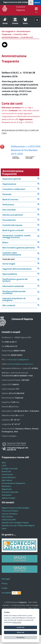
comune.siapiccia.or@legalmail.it (18, 360)
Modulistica (6, 486)
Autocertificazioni (9, 477)
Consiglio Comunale (10, 469)
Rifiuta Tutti (20, 632)
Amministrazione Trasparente (13, 483)
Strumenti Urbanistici (10, 492)
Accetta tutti (20, 627)
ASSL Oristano (7, 517)
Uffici (4, 463)
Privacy (5, 583)
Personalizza (21, 637)
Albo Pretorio (7, 480)
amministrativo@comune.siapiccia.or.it (20, 364)
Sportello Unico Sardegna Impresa (15, 523)
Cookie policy (17, 622)
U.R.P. (4, 466)
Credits (4, 588)
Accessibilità (7, 593)
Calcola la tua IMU (9, 520)
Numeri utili (6, 471)
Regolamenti (7, 489)
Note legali (6, 579)
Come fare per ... (8, 474)
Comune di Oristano (10, 514)
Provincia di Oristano (10, 511)
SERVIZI (37, 3)
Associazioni (7, 495)
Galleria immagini (8, 498)
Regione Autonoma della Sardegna (16, 2)
